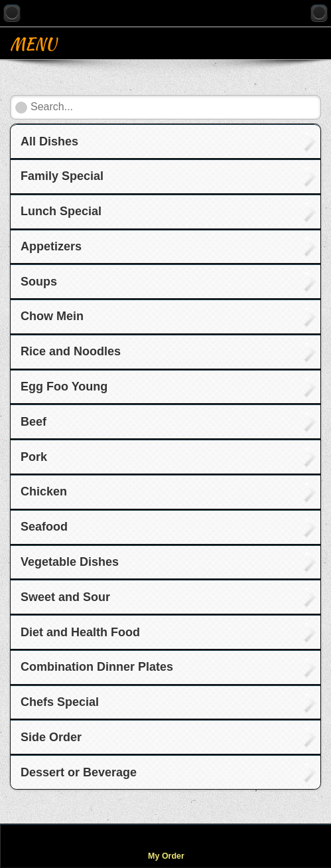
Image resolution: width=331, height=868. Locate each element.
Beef (33, 422)
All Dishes (49, 141)
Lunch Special (61, 211)
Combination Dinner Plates (97, 667)
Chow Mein (52, 316)
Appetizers (51, 246)
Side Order (51, 737)
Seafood (44, 527)
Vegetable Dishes (70, 562)
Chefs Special (60, 702)
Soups (39, 282)
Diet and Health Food (80, 632)
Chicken (44, 491)
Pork (34, 457)
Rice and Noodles (71, 351)
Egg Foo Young (64, 387)
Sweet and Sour (65, 597)
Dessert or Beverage (79, 772)
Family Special (62, 176)
